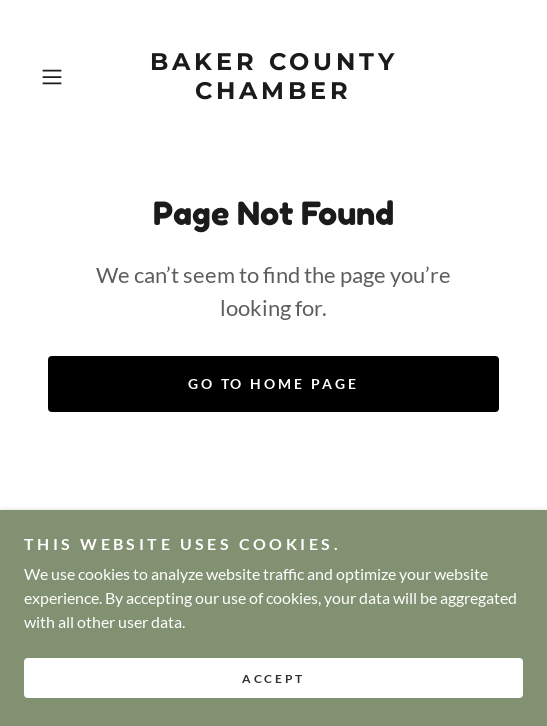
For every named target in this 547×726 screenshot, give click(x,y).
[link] (273, 77)
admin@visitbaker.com (350, 596)
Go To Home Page (274, 383)
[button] (68, 77)
